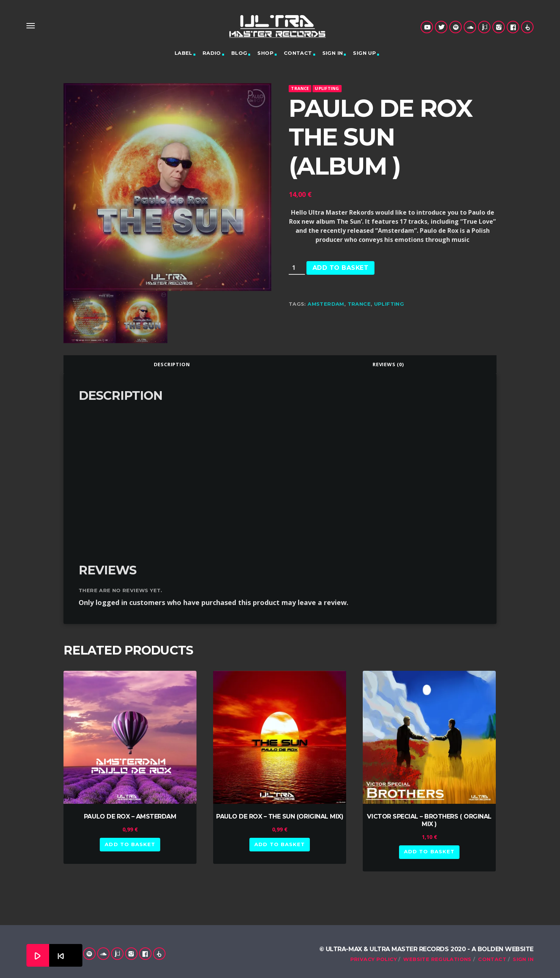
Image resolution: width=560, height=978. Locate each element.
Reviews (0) (388, 364)
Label (183, 53)
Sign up (364, 53)
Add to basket (340, 268)
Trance (300, 88)
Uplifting (327, 88)
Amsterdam (326, 304)
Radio (212, 53)
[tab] (172, 364)
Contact (298, 53)
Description (172, 364)
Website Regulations (437, 959)
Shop (265, 53)
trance (359, 304)
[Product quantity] (297, 268)
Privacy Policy (374, 959)
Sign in (333, 53)
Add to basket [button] (130, 844)
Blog (239, 53)
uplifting (389, 304)
